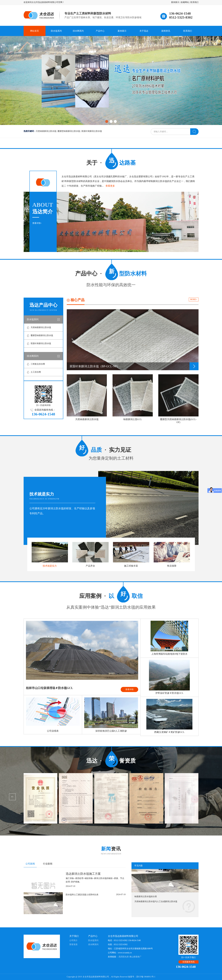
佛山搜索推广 (135, 957)
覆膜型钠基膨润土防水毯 (69, 131)
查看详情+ (37, 223)
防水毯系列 (56, 31)
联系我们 (194, 2)
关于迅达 (144, 31)
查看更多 (110, 186)
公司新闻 (30, 864)
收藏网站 (185, 2)
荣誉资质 (73, 944)
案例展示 (175, 2)
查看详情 (129, 689)
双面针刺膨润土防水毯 (92, 131)
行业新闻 (48, 864)
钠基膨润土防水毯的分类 (146, 897)
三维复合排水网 (38, 364)
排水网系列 (78, 31)
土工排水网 (36, 372)
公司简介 (73, 940)
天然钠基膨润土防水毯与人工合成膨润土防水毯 (156, 901)
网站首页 (35, 31)
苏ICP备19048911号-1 (146, 977)
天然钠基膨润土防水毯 (46, 131)
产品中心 (100, 31)
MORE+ (194, 299)
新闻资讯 (166, 31)
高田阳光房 (124, 957)
